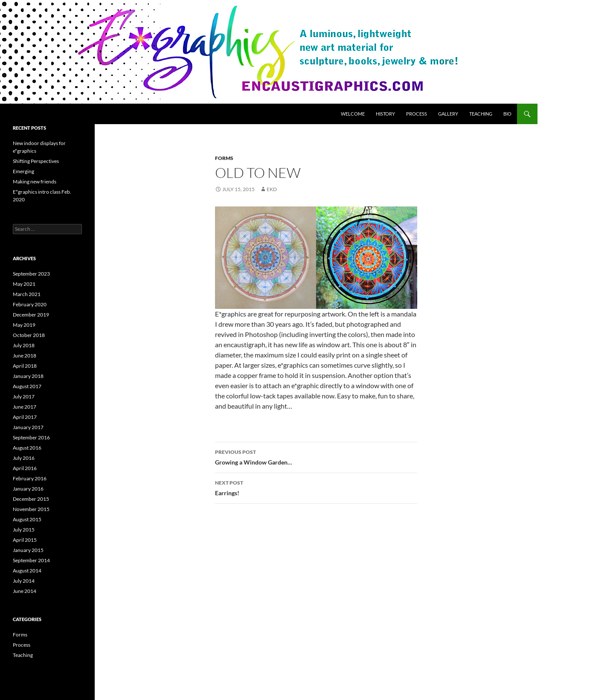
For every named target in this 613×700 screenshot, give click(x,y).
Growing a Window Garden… (316, 456)
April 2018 (25, 366)
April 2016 (25, 468)
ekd (272, 189)
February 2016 (30, 478)
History (385, 114)
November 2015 (31, 509)
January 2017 (28, 427)
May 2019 (24, 325)
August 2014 (27, 571)
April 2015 (25, 540)
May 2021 (24, 284)
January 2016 (28, 489)
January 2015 (28, 550)
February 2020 (30, 304)
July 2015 (24, 530)
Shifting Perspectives (36, 161)
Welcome (353, 114)
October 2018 (29, 335)
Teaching (481, 114)
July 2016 (24, 458)
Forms (224, 158)
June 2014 (25, 591)
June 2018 (25, 356)
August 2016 (27, 448)
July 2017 (24, 396)
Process (417, 114)
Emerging (23, 171)
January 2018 (28, 376)
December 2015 (31, 499)
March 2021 (27, 294)
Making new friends (35, 182)
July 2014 (24, 581)
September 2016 (31, 437)
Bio (507, 114)
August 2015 (27, 519)
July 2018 (24, 345)
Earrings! (316, 487)
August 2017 (27, 386)
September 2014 (31, 560)
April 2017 (25, 417)
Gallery (448, 114)
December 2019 (31, 315)
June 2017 (25, 407)
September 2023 (31, 274)
